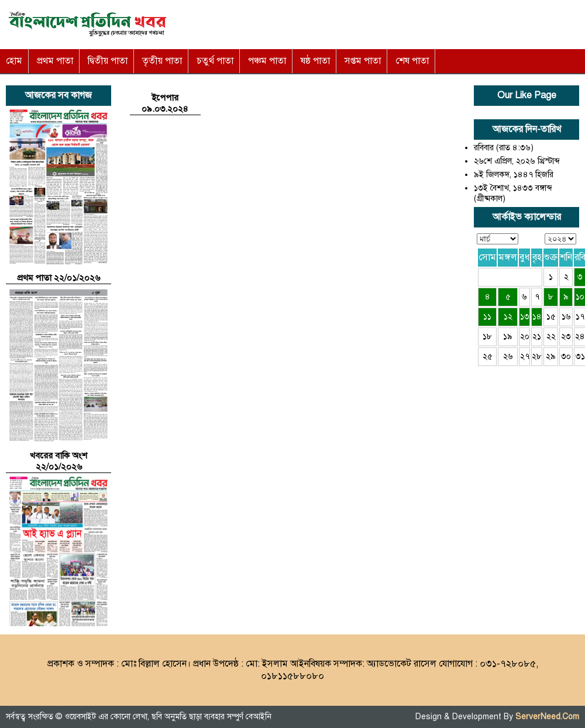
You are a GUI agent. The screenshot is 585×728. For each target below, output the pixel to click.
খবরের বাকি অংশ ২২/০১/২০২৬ (58, 461)
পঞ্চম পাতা (267, 61)
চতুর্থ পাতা (215, 61)
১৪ (537, 317)
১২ (508, 317)
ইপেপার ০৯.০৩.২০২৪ (165, 103)
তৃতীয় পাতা (162, 61)
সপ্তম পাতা (363, 61)
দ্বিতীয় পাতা (108, 61)
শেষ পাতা (412, 61)
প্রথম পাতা (55, 61)
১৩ (525, 317)
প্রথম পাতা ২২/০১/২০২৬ (58, 278)
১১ (487, 317)
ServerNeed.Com (547, 717)
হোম (14, 61)
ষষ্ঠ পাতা (315, 61)
